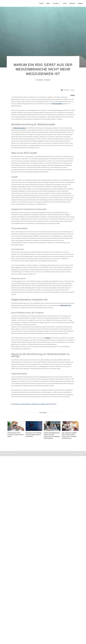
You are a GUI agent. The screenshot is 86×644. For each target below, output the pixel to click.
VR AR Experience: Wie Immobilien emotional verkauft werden (16, 435)
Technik (41, 3)
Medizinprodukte (45, 404)
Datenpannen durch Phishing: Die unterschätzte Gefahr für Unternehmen (34, 435)
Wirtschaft (72, 3)
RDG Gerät (53, 404)
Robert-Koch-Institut (20, 128)
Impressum (82, 454)
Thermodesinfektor (57, 104)
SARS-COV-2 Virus (66, 305)
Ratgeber (80, 3)
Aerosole (48, 338)
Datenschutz (75, 454)
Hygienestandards (26, 404)
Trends (65, 3)
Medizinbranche (36, 404)
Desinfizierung (17, 404)
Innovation (56, 3)
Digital (48, 3)
